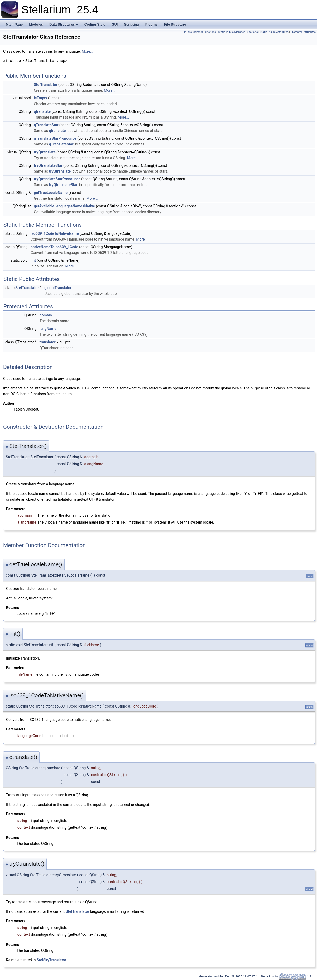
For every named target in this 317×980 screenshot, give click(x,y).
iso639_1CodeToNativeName (55, 233)
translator (48, 342)
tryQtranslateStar (48, 165)
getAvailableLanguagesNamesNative (64, 206)
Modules (36, 24)
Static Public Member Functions (238, 32)
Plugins (152, 24)
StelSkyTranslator (51, 959)
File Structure (175, 24)
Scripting (131, 24)
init (33, 260)
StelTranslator (45, 85)
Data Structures (64, 24)
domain (46, 315)
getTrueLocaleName (51, 192)
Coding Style (95, 24)
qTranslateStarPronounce (55, 138)
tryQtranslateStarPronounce (57, 179)
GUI (115, 24)
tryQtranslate (45, 152)
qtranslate (42, 111)
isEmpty (40, 98)
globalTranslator (58, 287)
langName (48, 328)
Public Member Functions (200, 32)
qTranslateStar (46, 125)
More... (87, 51)
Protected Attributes (303, 32)
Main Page (14, 24)
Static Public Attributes (274, 32)
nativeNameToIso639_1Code (54, 246)
